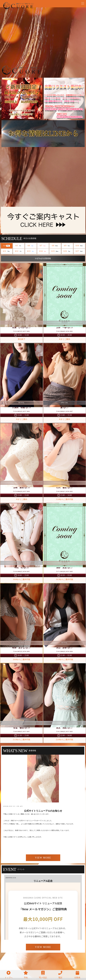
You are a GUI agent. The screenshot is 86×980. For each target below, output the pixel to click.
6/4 (7, 246)
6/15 (55, 251)
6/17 (79, 251)
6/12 (19, 251)
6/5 (19, 246)
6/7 (43, 246)
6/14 (43, 251)
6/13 (31, 251)
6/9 (67, 246)
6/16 (67, 251)
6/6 (31, 246)
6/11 (7, 251)
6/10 (79, 246)
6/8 (55, 246)
